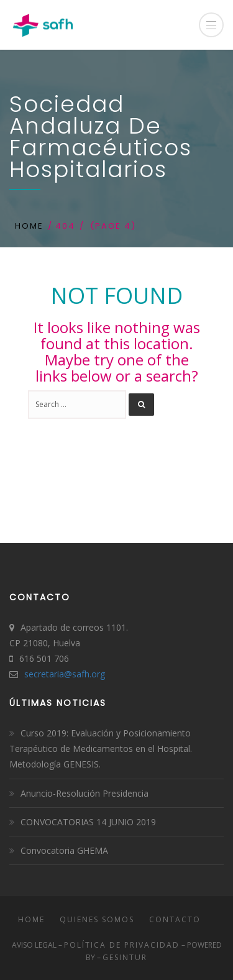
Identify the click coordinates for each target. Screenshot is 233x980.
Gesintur (125, 957)
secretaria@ (48, 674)
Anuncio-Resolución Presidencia (85, 793)
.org (97, 674)
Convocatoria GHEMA (64, 850)
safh (81, 674)
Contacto (175, 919)
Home (29, 226)
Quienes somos (97, 919)
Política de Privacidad (122, 945)
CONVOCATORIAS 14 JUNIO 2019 (88, 822)
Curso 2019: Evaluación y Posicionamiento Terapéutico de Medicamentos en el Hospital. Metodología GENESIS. (101, 749)
